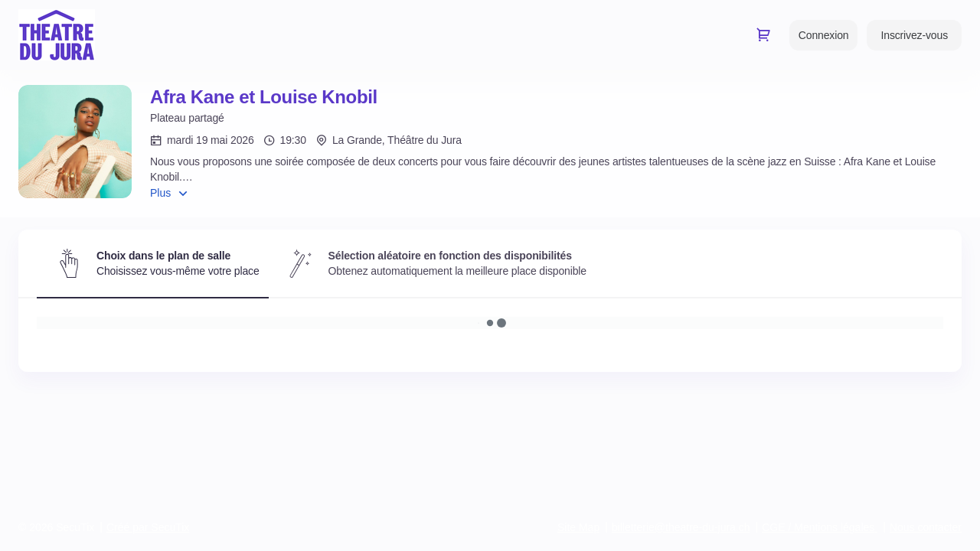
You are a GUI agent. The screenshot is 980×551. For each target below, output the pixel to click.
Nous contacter (926, 527)
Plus (160, 193)
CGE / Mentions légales (818, 527)
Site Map (578, 527)
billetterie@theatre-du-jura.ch (681, 527)
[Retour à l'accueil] (57, 35)
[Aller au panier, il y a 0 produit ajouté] (763, 34)
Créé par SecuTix (148, 527)
